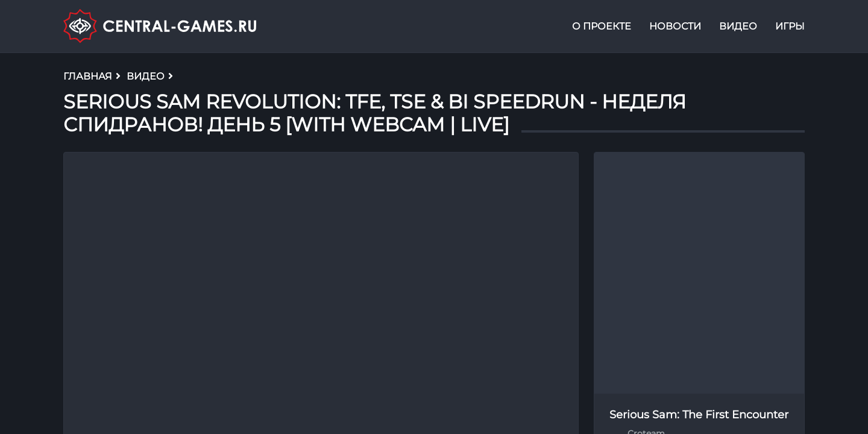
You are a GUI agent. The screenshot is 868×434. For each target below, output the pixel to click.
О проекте (602, 26)
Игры (790, 26)
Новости (675, 26)
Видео (738, 26)
